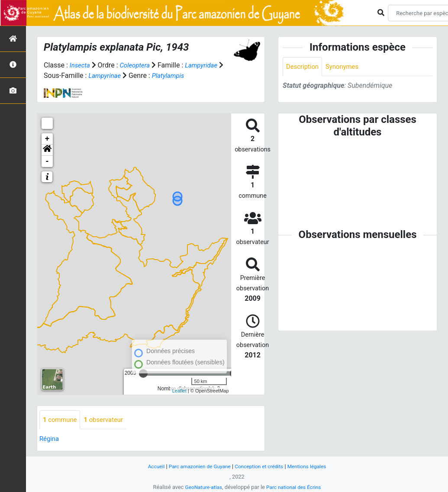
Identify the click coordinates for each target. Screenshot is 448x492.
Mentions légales (312, 466)
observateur (108, 420)
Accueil (150, 466)
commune (61, 420)
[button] (47, 150)
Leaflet (179, 391)
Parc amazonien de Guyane (197, 466)
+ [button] (47, 139)
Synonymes (346, 67)
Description (304, 67)
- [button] (47, 161)
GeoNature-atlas (201, 487)
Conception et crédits (260, 466)
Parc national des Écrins (295, 487)
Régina (50, 439)
